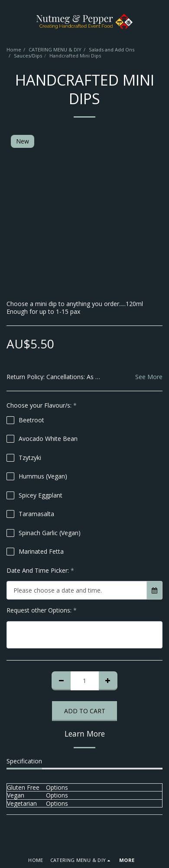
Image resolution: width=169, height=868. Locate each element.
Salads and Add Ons (112, 49)
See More (149, 377)
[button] (10, 21)
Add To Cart (85, 711)
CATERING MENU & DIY (55, 49)
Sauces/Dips (28, 56)
